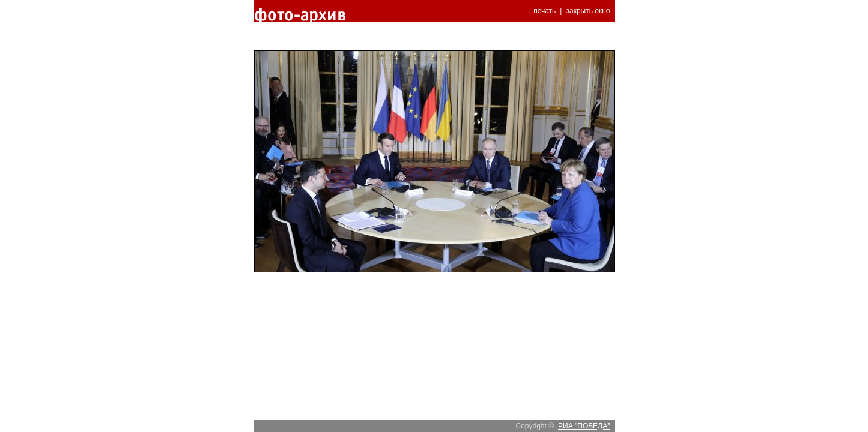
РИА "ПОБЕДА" (584, 426)
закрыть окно (588, 11)
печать (545, 11)
